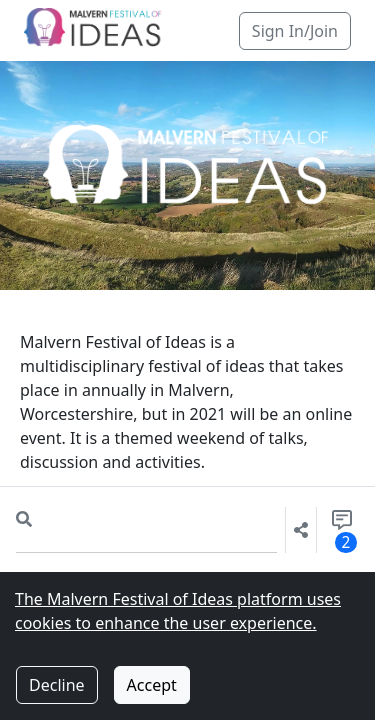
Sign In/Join (295, 31)
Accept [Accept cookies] (152, 685)
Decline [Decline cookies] (57, 685)
